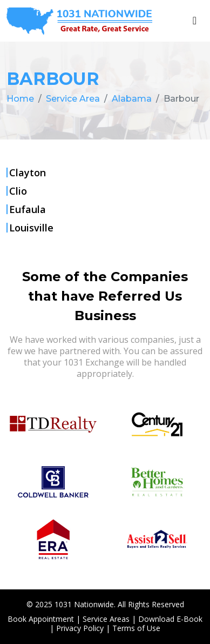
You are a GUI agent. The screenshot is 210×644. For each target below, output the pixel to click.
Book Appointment (41, 619)
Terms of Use (136, 628)
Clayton (28, 172)
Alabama (132, 99)
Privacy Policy (80, 628)
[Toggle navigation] (195, 21)
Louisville (31, 228)
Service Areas (106, 619)
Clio (18, 191)
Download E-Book (170, 619)
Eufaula (28, 209)
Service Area (73, 99)
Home (20, 99)
